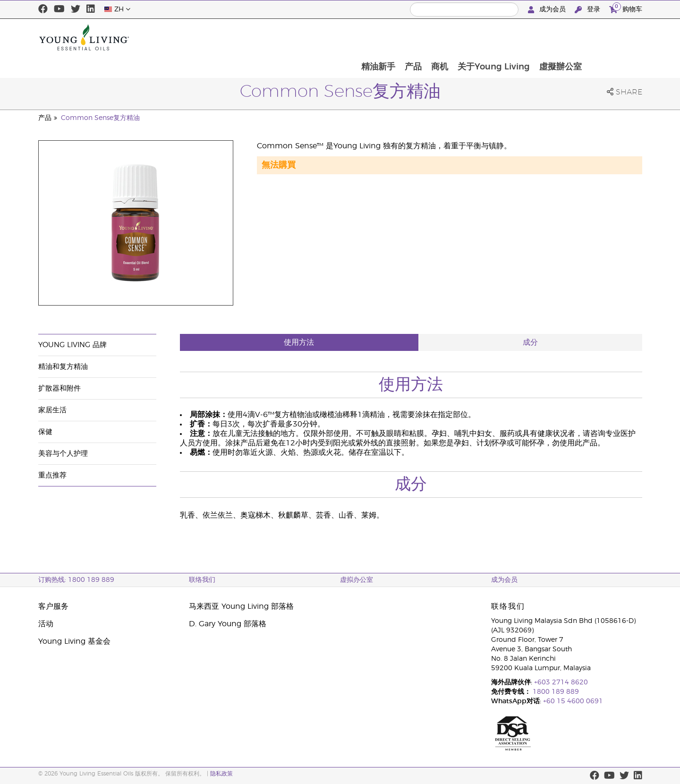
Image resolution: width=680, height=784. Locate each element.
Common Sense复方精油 (100, 118)
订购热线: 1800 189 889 (76, 580)
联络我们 (202, 580)
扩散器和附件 (59, 388)
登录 (588, 10)
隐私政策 (221, 774)
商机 (493, 37)
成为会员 (548, 10)
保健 (45, 432)
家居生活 (52, 410)
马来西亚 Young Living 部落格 (241, 606)
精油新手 (430, 37)
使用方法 (299, 342)
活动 (46, 624)
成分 (530, 342)
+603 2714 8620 (561, 682)
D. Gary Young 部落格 (228, 624)
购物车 (626, 8)
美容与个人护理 (63, 454)
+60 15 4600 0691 (573, 701)
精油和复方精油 (63, 367)
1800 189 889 (555, 692)
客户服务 (53, 606)
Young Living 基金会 (74, 641)
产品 (466, 37)
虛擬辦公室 (616, 37)
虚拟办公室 (357, 580)
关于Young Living (548, 37)
